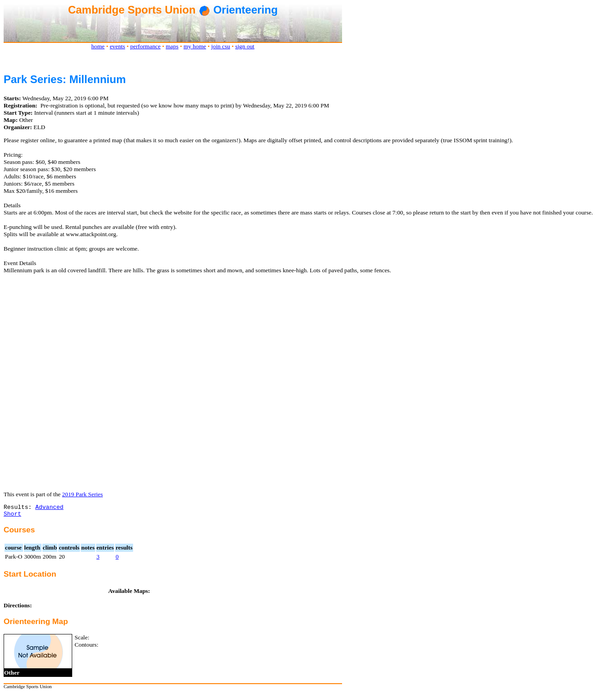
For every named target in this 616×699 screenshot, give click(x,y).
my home (195, 46)
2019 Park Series (83, 494)
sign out (245, 46)
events (117, 46)
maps (172, 46)
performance (146, 46)
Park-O (14, 559)
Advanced (49, 508)
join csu (221, 46)
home (98, 46)
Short (12, 516)
